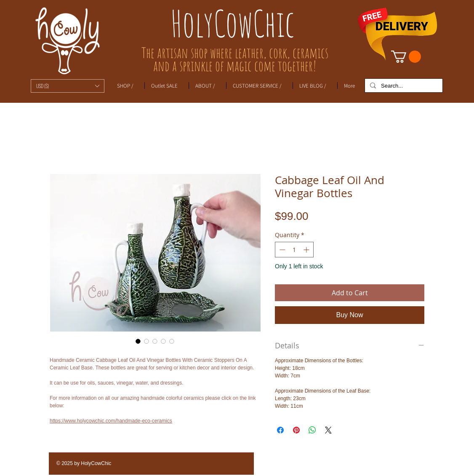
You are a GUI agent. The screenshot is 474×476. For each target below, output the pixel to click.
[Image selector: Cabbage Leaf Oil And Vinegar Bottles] (138, 341)
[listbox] (68, 86)
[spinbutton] (294, 250)
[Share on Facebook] (280, 430)
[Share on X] (328, 430)
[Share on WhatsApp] (312, 430)
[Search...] (403, 86)
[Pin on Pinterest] (296, 430)
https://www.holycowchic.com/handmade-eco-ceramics (111, 421)
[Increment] (307, 250)
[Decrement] (281, 250)
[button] (68, 86)
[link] (406, 57)
